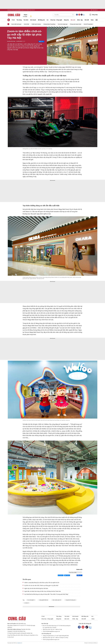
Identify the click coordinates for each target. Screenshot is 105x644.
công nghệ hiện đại (43, 600)
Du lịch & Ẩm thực (11, 41)
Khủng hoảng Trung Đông (49, 24)
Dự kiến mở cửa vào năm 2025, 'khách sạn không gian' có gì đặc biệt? (41, 586)
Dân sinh (73, 20)
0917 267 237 (32, 10)
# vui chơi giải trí (31, 600)
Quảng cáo (10, 10)
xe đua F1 (65, 172)
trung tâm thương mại (56, 82)
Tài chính (26, 20)
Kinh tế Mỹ (27, 24)
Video (92, 20)
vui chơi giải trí (41, 88)
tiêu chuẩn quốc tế (57, 600)
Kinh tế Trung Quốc (88, 24)
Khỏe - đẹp (80, 20)
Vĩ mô (13, 20)
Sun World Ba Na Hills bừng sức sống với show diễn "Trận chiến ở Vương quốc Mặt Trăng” (46, 594)
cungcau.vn (20, 643)
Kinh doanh (33, 20)
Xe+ (48, 20)
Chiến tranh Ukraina (36, 24)
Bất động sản (41, 20)
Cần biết (87, 20)
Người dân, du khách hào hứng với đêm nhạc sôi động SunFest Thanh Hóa (43, 591)
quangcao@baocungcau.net (20, 10)
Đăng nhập (94, 15)
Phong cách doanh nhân (76, 24)
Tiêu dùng (19, 20)
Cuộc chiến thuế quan (16, 24)
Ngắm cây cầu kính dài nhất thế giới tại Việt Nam (36, 588)
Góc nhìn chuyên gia (63, 24)
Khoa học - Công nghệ (56, 20)
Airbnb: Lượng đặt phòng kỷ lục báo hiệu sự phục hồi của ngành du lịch (42, 583)
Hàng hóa (66, 20)
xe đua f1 (26, 603)
